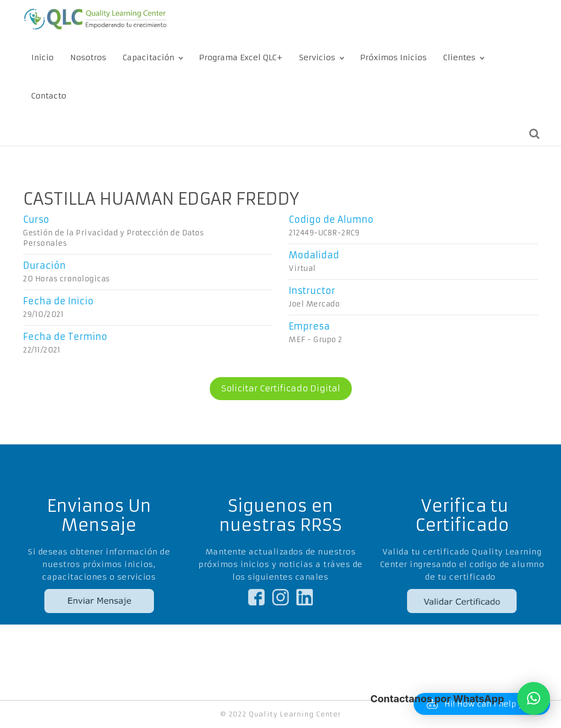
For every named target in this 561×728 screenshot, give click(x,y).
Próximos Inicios (393, 57)
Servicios (317, 57)
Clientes (459, 57)
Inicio (42, 57)
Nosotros (88, 57)
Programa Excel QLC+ (241, 57)
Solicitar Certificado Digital (275, 389)
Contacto (49, 96)
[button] (534, 698)
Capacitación (148, 57)
